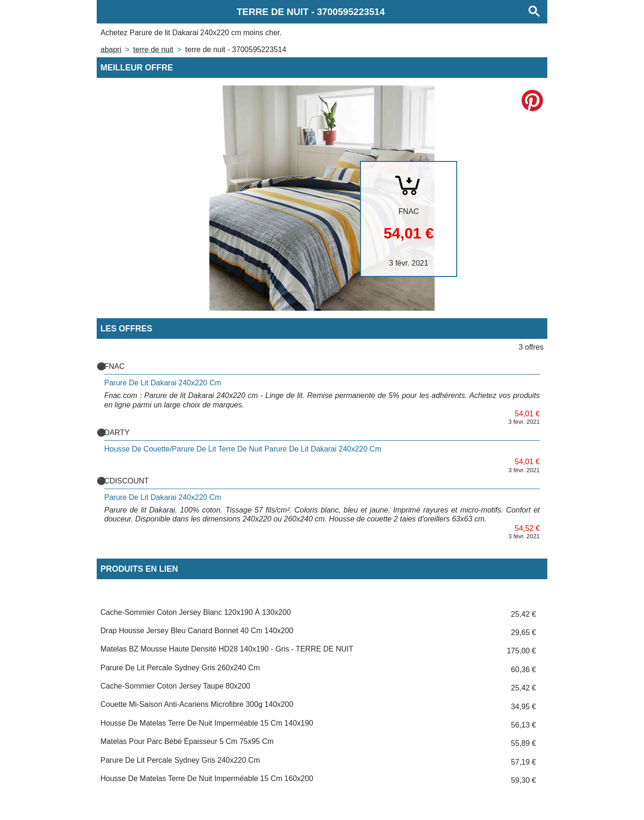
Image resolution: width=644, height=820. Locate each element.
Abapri (111, 50)
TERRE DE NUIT (153, 50)
